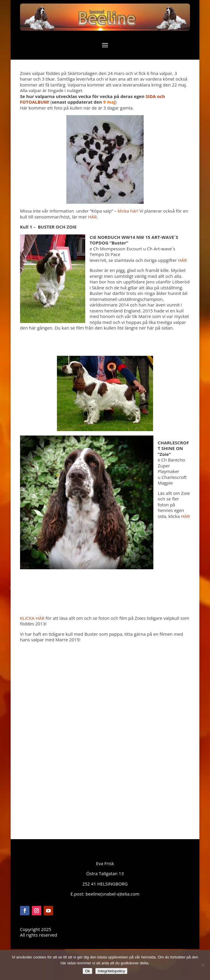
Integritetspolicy (111, 971)
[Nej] (203, 965)
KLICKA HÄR (32, 618)
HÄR (92, 217)
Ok (87, 971)
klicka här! (128, 211)
